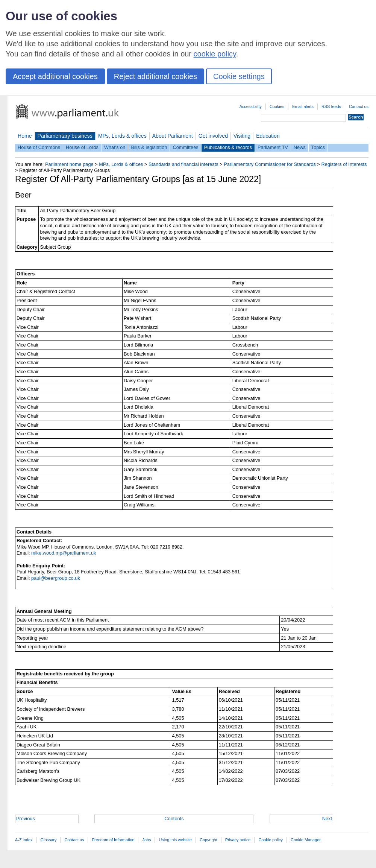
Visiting (242, 136)
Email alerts (303, 106)
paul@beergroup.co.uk (56, 578)
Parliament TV (273, 147)
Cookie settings (239, 76)
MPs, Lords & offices (122, 136)
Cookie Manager (306, 840)
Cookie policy (271, 840)
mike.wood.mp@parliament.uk (64, 553)
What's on (115, 147)
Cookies (277, 106)
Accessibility (251, 106)
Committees (185, 147)
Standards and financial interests (183, 164)
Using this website (175, 840)
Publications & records (228, 147)
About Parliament (173, 136)
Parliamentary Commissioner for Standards (270, 164)
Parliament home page (69, 164)
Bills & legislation (149, 147)
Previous (26, 819)
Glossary (49, 840)
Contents (174, 819)
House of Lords (82, 147)
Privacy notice (238, 840)
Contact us (359, 106)
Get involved (213, 136)
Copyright (208, 840)
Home (25, 136)
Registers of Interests (344, 164)
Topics (318, 147)
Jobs (146, 840)
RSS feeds (331, 106)
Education (268, 136)
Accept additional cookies (55, 76)
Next (327, 819)
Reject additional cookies (155, 76)
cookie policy (215, 54)
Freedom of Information (113, 840)
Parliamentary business (65, 136)
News (300, 147)
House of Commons (39, 147)
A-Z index (24, 840)
